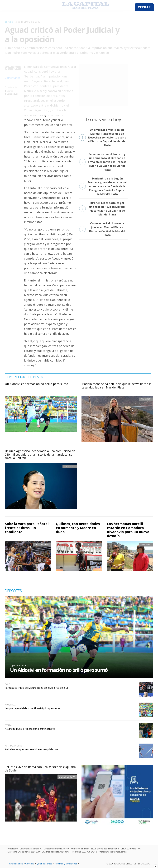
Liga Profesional (18, 665)
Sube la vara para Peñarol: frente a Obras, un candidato (27, 528)
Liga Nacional (42, 545)
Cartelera (30, 864)
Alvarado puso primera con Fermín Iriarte (30, 729)
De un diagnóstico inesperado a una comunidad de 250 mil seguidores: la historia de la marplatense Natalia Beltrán (40, 454)
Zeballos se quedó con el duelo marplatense (31, 749)
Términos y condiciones (66, 864)
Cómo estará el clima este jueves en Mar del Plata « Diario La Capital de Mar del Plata (102, 229)
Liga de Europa (67, 777)
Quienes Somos (44, 864)
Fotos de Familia (15, 864)
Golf (7, 684)
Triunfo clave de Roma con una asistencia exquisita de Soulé (40, 769)
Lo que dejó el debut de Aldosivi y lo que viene (32, 708)
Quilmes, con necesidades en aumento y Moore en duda (78, 528)
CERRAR (144, 7)
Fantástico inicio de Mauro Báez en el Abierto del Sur (37, 688)
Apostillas (10, 705)
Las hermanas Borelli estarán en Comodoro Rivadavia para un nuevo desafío (128, 530)
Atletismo (146, 545)
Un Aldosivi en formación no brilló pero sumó (36, 384)
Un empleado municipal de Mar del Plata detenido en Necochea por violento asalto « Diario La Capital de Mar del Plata (103, 138)
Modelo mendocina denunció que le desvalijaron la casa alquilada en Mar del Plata (116, 386)
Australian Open (13, 746)
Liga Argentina (93, 545)
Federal (9, 725)
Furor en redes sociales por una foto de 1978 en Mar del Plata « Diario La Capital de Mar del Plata (102, 209)
